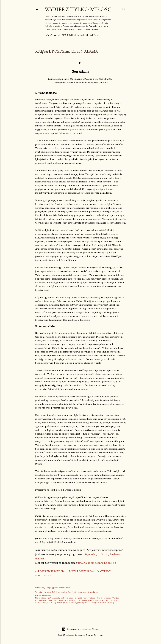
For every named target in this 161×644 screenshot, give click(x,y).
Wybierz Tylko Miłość (78, 9)
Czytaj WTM (52, 35)
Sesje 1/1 (83, 35)
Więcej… (95, 35)
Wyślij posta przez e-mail (59, 588)
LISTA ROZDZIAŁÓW (82, 571)
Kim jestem (69, 35)
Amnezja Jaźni (50, 592)
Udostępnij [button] (40, 588)
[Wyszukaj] (124, 9)
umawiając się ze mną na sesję (96, 563)
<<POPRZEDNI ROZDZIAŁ (51, 571)
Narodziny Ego (64, 592)
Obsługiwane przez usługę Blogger (81, 629)
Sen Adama (93, 592)
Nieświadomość (79, 592)
